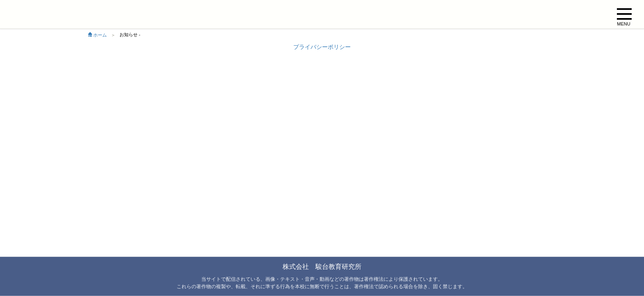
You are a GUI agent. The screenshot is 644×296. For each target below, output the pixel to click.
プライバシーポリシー (322, 47)
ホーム (97, 35)
